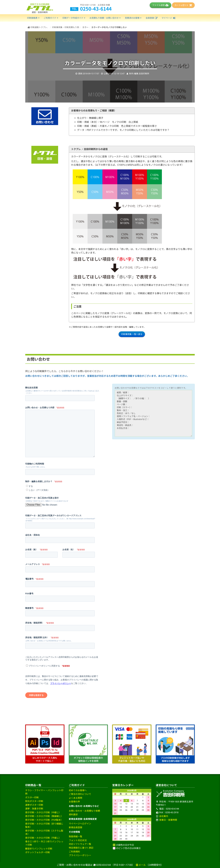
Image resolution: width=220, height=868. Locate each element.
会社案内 (164, 816)
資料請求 (73, 815)
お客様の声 (74, 802)
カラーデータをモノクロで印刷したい (109, 27)
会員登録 (152, 18)
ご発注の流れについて (80, 794)
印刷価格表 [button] (34, 18)
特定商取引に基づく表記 (81, 848)
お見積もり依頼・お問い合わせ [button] (105, 18)
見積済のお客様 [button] (133, 18)
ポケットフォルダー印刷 (38, 852)
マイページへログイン (80, 824)
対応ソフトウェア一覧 (80, 844)
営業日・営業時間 (168, 820)
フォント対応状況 (78, 840)
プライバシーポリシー (80, 855)
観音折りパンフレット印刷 (39, 849)
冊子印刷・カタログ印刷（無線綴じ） (44, 816)
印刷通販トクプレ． (38, 27)
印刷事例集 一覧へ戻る (132, 334)
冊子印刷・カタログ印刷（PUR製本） (44, 820)
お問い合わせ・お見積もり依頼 (84, 811)
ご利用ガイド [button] (51, 18)
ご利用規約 (74, 852)
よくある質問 (76, 798)
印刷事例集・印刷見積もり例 (66, 27)
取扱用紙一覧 (76, 837)
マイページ (169, 18)
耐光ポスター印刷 (34, 801)
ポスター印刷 (32, 798)
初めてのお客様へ (78, 790)
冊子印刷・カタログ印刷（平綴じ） (43, 838)
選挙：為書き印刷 (34, 809)
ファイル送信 (160, 5)
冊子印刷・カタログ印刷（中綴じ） (43, 813)
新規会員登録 (76, 828)
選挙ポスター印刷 (34, 805)
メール (141, 865)
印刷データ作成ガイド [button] (74, 18)
